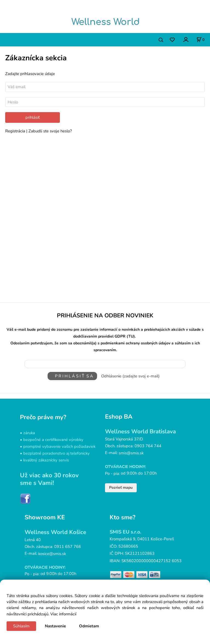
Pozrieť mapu (121, 488)
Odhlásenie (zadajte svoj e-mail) (130, 376)
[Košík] (200, 40)
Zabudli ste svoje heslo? (50, 131)
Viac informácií (63, 614)
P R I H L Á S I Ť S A (72, 376)
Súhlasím (21, 626)
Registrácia (16, 131)
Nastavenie (55, 626)
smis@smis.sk (131, 453)
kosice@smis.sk (52, 553)
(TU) (131, 336)
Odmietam (89, 626)
